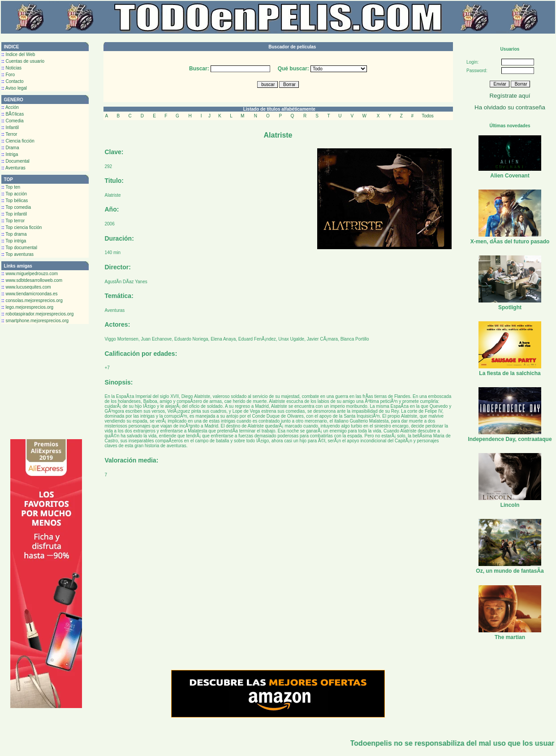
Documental (15, 161)
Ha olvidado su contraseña (510, 107)
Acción (10, 107)
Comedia (12, 121)
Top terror (13, 221)
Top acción (14, 194)
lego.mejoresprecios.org (27, 307)
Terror (9, 134)
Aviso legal (14, 88)
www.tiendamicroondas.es (30, 294)
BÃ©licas (13, 114)
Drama (10, 148)
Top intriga (14, 241)
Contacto (12, 81)
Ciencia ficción (18, 141)
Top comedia (16, 207)
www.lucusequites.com (26, 287)
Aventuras (13, 168)
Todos (428, 116)
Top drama (14, 234)
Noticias (11, 68)
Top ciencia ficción (22, 227)
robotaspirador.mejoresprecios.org (37, 314)
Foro (8, 75)
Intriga (10, 154)
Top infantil (14, 214)
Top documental (19, 248)
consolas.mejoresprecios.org (32, 300)
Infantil (10, 127)
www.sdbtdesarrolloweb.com (32, 280)
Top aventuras (17, 254)
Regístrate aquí (510, 96)
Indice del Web (18, 54)
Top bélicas (15, 201)
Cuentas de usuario (23, 61)
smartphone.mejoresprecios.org (35, 321)
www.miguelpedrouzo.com (30, 274)
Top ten (11, 187)
